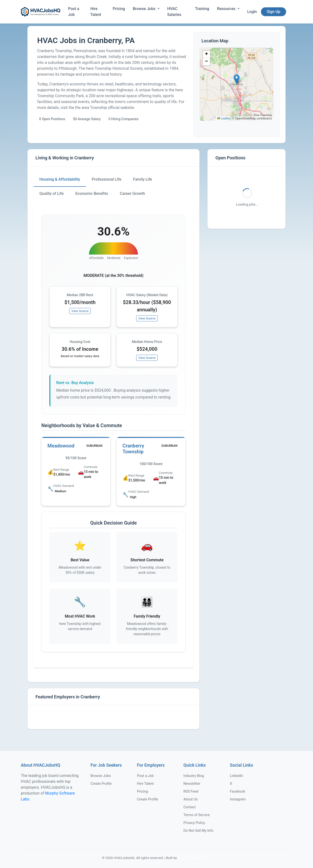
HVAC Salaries (174, 12)
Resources (227, 9)
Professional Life (106, 179)
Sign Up (274, 12)
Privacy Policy (194, 823)
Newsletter (192, 784)
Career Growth (132, 194)
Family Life (143, 179)
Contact (190, 807)
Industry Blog (194, 776)
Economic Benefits (92, 194)
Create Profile (101, 784)
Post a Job (74, 12)
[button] (237, 79)
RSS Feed (191, 792)
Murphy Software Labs (194, 858)
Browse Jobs (145, 9)
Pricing (119, 9)
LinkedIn (236, 776)
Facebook (238, 792)
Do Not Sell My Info (198, 831)
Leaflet (223, 118)
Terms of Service (197, 815)
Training (202, 9)
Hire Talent (96, 12)
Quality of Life (51, 194)
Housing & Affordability (60, 179)
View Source (80, 311)
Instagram (238, 799)
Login (252, 12)
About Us (191, 799)
